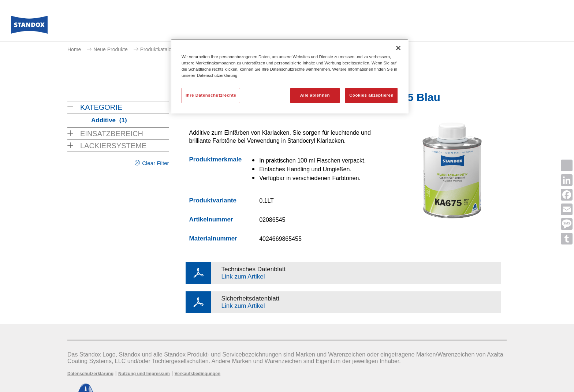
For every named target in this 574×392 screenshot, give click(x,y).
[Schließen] (398, 48)
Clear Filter (155, 163)
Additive (109, 120)
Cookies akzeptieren (371, 95)
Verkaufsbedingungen (197, 374)
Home (74, 49)
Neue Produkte (110, 49)
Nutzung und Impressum (144, 374)
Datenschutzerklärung (90, 374)
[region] (290, 76)
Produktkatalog (157, 49)
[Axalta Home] (29, 27)
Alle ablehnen (315, 95)
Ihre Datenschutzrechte (211, 95)
